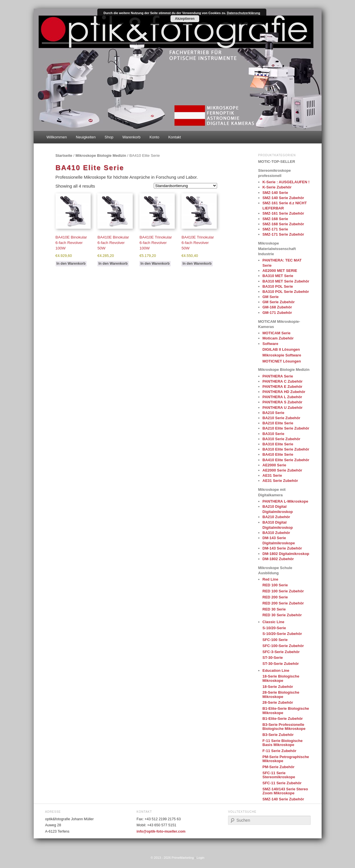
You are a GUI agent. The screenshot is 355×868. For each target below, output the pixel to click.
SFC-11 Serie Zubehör (282, 783)
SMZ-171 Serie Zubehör (283, 234)
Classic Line (274, 622)
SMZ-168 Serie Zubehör (283, 224)
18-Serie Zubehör (278, 687)
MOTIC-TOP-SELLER (277, 162)
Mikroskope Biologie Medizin (101, 156)
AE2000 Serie (274, 465)
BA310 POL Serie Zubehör (286, 292)
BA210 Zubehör (276, 517)
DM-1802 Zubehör (278, 559)
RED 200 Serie (275, 597)
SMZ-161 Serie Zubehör (283, 213)
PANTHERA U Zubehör (283, 408)
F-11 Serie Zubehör (280, 751)
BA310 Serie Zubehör (282, 439)
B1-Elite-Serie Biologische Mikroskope (286, 710)
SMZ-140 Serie (275, 193)
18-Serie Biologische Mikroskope (281, 678)
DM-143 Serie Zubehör (282, 548)
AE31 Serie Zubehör (280, 481)
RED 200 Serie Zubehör (283, 603)
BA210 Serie (274, 413)
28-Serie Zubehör (278, 702)
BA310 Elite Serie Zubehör (286, 449)
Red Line (270, 579)
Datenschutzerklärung (244, 13)
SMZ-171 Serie (275, 229)
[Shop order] (185, 186)
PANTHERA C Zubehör (283, 381)
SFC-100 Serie (275, 640)
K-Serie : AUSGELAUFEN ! (286, 182)
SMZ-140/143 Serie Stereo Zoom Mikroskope (285, 791)
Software (270, 344)
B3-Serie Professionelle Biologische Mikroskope (284, 727)
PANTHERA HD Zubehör (284, 392)
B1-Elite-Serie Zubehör (283, 719)
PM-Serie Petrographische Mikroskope (286, 759)
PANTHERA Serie (278, 376)
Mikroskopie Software (282, 355)
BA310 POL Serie (278, 286)
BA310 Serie (274, 434)
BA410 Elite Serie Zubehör (286, 460)
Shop (109, 137)
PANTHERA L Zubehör (282, 397)
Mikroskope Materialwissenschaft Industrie (277, 248)
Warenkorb (131, 137)
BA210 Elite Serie (278, 423)
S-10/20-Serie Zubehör (282, 634)
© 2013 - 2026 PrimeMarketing (172, 858)
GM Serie (271, 297)
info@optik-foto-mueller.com (161, 831)
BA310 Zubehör (276, 533)
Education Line (276, 670)
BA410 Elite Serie (278, 454)
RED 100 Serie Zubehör (283, 591)
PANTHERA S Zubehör (283, 402)
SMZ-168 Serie (275, 219)
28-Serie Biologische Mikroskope (281, 694)
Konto (154, 137)
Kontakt (174, 137)
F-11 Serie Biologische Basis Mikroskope (283, 743)
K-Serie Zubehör (277, 187)
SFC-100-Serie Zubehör (283, 646)
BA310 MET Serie (278, 276)
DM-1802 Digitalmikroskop (286, 554)
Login (201, 858)
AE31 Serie (272, 475)
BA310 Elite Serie (278, 444)
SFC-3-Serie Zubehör (281, 652)
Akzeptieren (185, 19)
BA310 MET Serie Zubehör (286, 281)
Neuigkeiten (86, 137)
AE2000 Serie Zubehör (282, 470)
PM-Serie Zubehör (279, 767)
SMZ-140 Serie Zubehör (283, 198)
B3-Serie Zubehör (278, 735)
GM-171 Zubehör (277, 313)
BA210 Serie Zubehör (282, 418)
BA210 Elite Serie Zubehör (286, 428)
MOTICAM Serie (277, 333)
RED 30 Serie (274, 609)
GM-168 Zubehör (277, 307)
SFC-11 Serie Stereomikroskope (279, 775)
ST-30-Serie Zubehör (281, 664)
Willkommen (57, 137)
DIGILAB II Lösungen (281, 349)
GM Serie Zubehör (279, 302)
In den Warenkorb (71, 264)
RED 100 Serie (275, 585)
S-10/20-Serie (274, 628)
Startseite (64, 156)
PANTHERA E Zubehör (283, 387)
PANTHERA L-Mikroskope (285, 501)
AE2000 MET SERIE (280, 271)
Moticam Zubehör (278, 338)
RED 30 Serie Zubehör (282, 615)
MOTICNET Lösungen (282, 361)
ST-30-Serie (273, 658)
